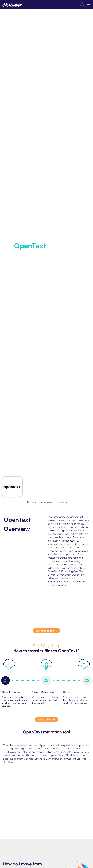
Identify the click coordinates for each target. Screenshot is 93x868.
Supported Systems (45, 254)
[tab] (32, 502)
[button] (89, 5)
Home (31, 254)
